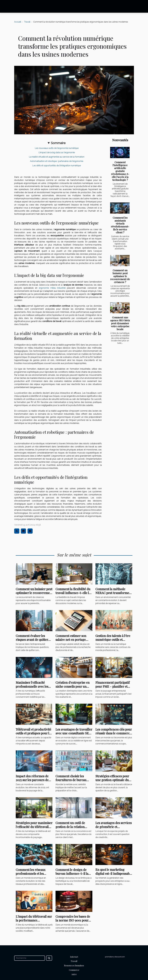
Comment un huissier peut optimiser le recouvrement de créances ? (120, 276)
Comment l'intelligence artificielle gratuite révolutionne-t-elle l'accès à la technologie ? (120, 171)
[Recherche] (30, 958)
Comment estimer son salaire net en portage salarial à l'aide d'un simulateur (71, 641)
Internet (74, 957)
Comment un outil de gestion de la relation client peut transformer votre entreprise (72, 829)
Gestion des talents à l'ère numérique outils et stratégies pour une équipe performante (114, 641)
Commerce (74, 970)
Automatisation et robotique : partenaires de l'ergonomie (57, 161)
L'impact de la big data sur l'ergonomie (57, 152)
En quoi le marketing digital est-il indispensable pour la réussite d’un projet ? (114, 875)
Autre (74, 974)
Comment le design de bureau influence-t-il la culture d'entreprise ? (72, 874)
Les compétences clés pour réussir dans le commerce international (114, 733)
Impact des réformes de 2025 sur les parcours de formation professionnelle (34, 780)
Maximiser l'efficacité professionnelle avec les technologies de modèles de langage (33, 688)
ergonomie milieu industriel (52, 288)
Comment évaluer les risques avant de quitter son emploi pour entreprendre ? (32, 641)
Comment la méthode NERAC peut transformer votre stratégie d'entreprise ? (113, 595)
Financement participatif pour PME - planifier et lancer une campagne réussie (113, 688)
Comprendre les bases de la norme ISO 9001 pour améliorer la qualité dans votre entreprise (73, 922)
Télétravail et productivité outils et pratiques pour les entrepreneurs (34, 733)
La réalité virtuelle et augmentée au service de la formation (57, 157)
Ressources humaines (74, 965)
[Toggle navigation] (9, 6)
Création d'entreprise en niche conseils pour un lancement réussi (73, 686)
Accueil (18, 22)
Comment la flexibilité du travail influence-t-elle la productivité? (73, 593)
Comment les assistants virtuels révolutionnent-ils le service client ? (120, 225)
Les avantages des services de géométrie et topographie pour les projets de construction (114, 829)
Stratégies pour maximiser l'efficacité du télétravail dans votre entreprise (34, 827)
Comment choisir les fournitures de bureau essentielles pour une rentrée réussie (71, 782)
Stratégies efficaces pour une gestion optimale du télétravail (112, 780)
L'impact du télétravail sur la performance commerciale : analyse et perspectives (34, 922)
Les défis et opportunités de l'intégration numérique (57, 166)
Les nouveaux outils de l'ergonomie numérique (57, 148)
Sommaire (58, 143)
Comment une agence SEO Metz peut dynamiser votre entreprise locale (120, 323)
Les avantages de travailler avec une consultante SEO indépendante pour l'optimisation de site (74, 735)
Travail (27, 22)
